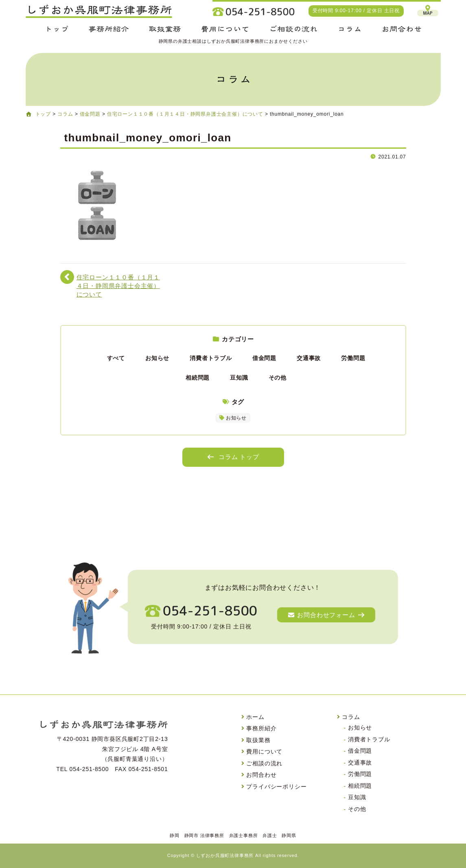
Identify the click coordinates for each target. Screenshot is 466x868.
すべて (116, 358)
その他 (278, 378)
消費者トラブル (211, 358)
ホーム (255, 717)
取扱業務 (258, 740)
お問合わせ (261, 775)
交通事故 (309, 358)
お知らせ (157, 358)
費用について (264, 752)
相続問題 (198, 378)
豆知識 (239, 378)
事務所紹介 (261, 728)
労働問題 (353, 358)
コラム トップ (233, 457)
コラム (351, 717)
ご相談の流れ (264, 763)
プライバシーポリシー (276, 787)
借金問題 (264, 358)
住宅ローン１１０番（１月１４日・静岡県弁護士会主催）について (118, 286)
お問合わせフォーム (326, 615)
